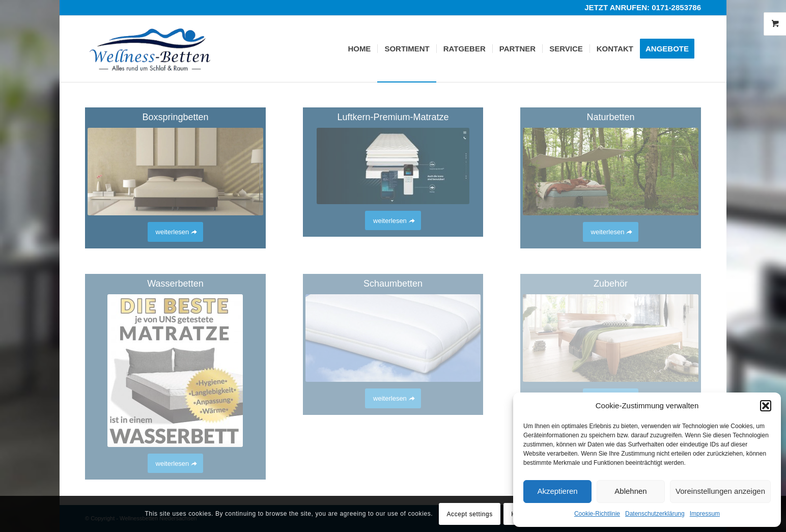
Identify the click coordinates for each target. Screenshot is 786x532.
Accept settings (469, 514)
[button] (766, 406)
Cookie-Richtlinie (597, 514)
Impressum (705, 514)
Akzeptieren (557, 491)
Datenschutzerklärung (655, 514)
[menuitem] (359, 49)
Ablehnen (630, 491)
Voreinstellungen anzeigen (720, 491)
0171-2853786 (676, 7)
